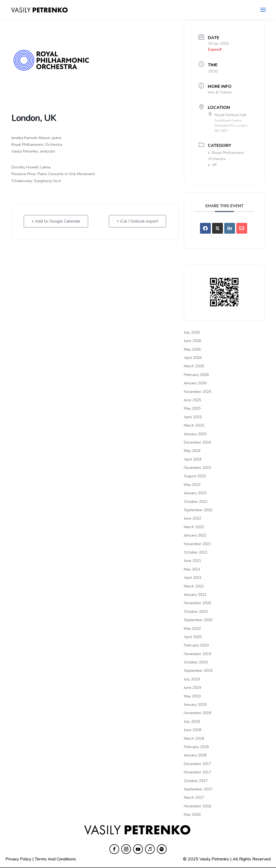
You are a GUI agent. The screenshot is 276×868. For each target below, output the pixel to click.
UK (212, 165)
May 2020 (192, 629)
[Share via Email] (242, 228)
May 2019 (192, 696)
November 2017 (197, 772)
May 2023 (192, 485)
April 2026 (193, 358)
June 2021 (192, 561)
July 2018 (192, 722)
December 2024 (197, 442)
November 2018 (197, 713)
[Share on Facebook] (205, 228)
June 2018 (192, 730)
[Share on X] (218, 228)
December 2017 (197, 764)
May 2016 (192, 815)
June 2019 (192, 688)
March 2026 (194, 366)
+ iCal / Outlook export (137, 221)
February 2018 (196, 747)
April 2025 (193, 417)
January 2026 (195, 383)
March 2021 (194, 586)
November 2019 (197, 654)
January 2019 (195, 705)
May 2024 (192, 451)
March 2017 (194, 798)
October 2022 (196, 502)
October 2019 (196, 662)
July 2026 (192, 332)
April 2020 (193, 637)
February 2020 (196, 645)
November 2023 (197, 468)
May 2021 (192, 569)
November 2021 (197, 544)
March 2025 (194, 425)
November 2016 (197, 806)
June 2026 (192, 341)
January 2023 (195, 493)
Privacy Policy (18, 859)
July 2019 (192, 679)
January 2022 (195, 535)
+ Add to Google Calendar (56, 221)
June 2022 (192, 518)
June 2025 (192, 400)
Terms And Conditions (55, 859)
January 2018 (195, 755)
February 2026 (196, 375)
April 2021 (193, 578)
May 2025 (192, 408)
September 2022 (198, 510)
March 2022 (194, 527)
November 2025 (197, 392)
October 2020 (196, 612)
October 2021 (196, 552)
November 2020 (197, 603)
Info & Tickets (220, 92)
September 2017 (198, 789)
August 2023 (195, 476)
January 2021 (195, 595)
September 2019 (198, 671)
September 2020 (198, 620)
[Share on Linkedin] (230, 228)
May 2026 (192, 349)
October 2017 (196, 781)
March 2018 (194, 739)
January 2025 (195, 434)
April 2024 (193, 459)
